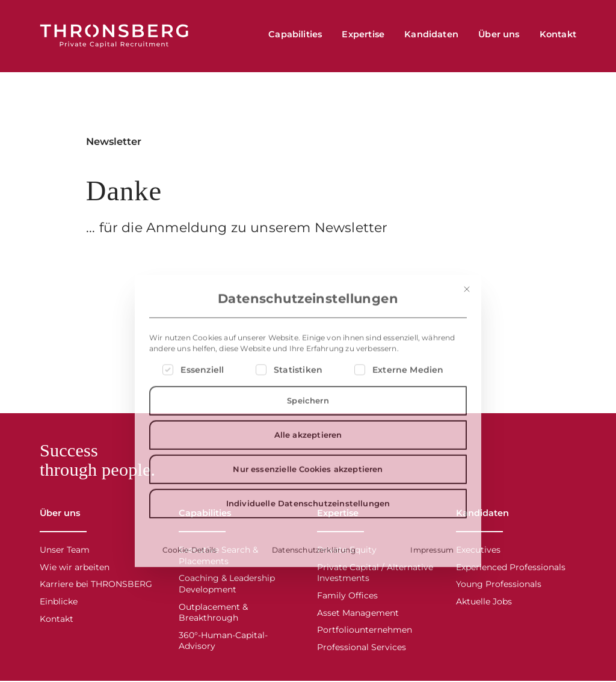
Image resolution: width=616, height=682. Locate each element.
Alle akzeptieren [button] (308, 572)
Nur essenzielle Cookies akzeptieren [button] (308, 606)
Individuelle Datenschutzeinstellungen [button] (308, 641)
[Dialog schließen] (467, 426)
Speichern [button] (308, 538)
